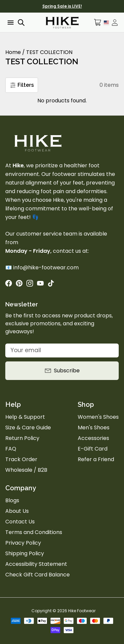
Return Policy (22, 438)
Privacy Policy (23, 543)
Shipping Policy (25, 553)
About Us (17, 511)
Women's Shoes (98, 417)
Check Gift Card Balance (38, 575)
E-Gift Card (93, 449)
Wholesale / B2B (26, 470)
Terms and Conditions (34, 532)
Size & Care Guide (28, 428)
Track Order (21, 459)
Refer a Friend (96, 459)
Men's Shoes (94, 428)
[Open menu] (10, 23)
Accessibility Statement (36, 564)
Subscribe (62, 371)
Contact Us (20, 522)
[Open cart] (98, 22)
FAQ (11, 449)
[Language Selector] (106, 22)
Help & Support (25, 417)
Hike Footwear (82, 611)
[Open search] (21, 23)
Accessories (93, 438)
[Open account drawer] (115, 23)
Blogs (12, 500)
